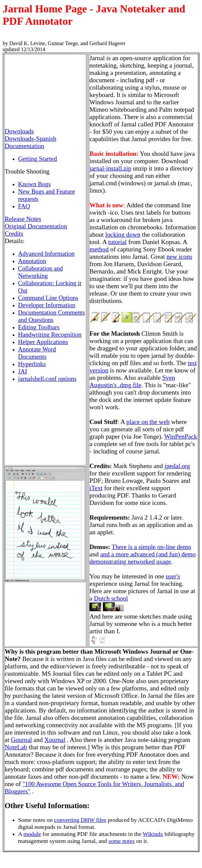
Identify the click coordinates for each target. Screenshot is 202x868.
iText (96, 488)
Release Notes (23, 219)
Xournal (55, 740)
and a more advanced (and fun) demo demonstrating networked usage (143, 558)
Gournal (22, 740)
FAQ (24, 206)
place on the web (148, 422)
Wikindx (153, 834)
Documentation (24, 146)
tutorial (117, 242)
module (32, 834)
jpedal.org (177, 466)
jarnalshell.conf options (47, 379)
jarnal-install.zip (110, 168)
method (99, 249)
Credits (14, 234)
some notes (122, 841)
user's (173, 576)
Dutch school (111, 598)
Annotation (32, 261)
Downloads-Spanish (31, 139)
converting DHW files (80, 820)
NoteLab (16, 747)
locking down (123, 235)
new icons (179, 257)
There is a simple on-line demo (151, 547)
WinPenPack (181, 437)
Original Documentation (36, 226)
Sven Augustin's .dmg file (132, 381)
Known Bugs (34, 184)
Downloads (19, 131)
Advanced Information (46, 254)
